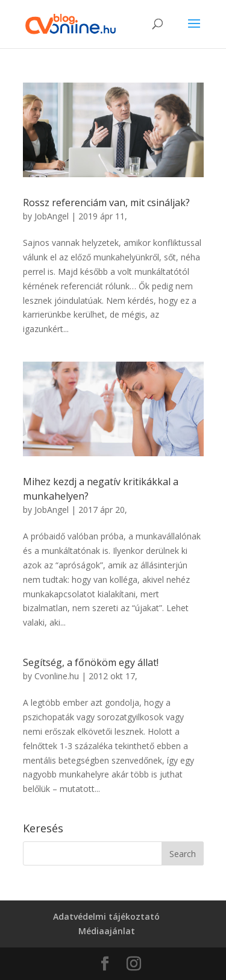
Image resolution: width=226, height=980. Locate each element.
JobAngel (52, 216)
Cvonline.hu (57, 676)
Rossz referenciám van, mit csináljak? (106, 203)
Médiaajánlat (107, 931)
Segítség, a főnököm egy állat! (91, 662)
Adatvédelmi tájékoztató (106, 916)
